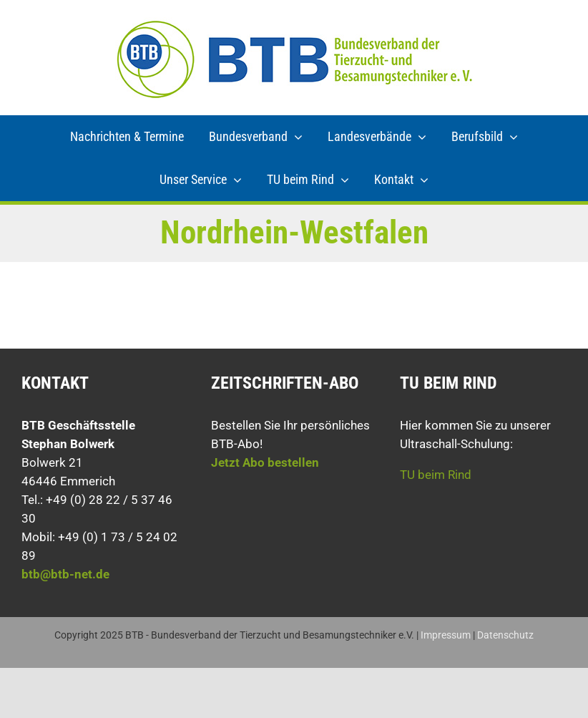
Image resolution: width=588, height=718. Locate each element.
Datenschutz (505, 635)
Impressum (446, 635)
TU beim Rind (436, 475)
